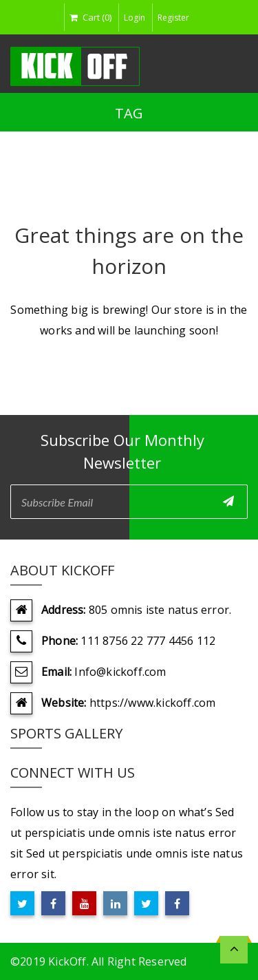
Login (135, 18)
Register (173, 18)
